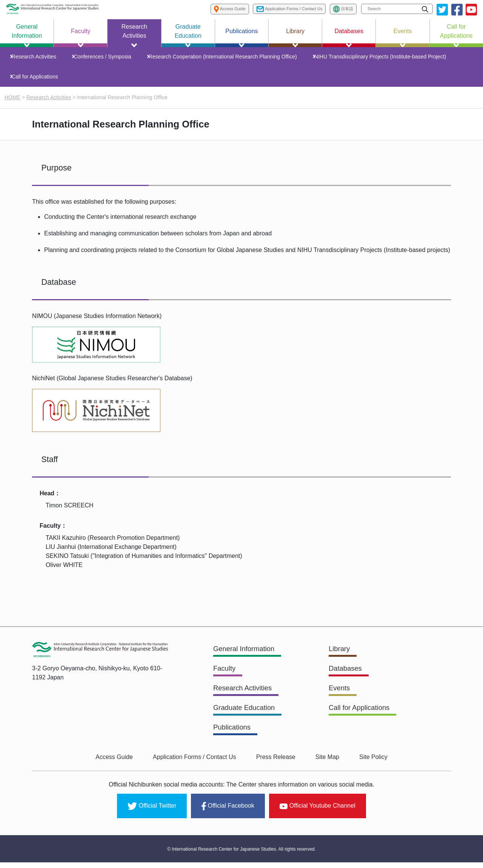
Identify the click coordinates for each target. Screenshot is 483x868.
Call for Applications (38, 81)
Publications (234, 737)
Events (340, 698)
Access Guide (124, 766)
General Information (247, 660)
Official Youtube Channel (318, 813)
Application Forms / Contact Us (199, 766)
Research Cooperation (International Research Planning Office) (222, 58)
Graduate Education (247, 717)
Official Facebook (228, 813)
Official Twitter (152, 813)
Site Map (322, 766)
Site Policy (364, 766)
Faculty (225, 679)
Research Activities (37, 58)
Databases (347, 679)
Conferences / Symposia (104, 58)
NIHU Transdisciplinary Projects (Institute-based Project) (377, 58)
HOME (12, 104)
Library (340, 660)
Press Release (276, 766)
